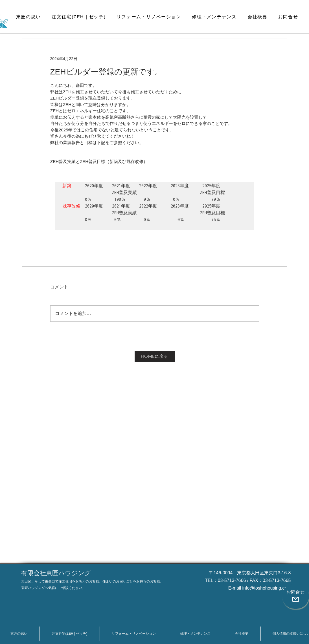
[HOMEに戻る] (155, 356)
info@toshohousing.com (267, 588)
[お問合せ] (296, 596)
